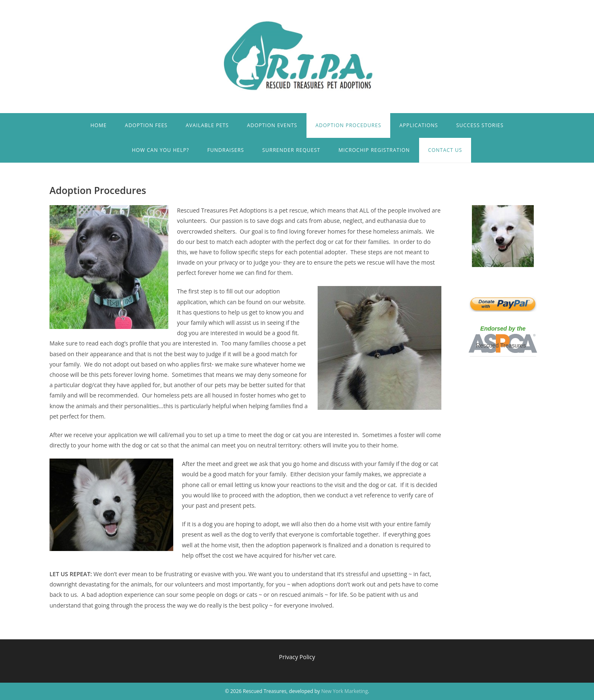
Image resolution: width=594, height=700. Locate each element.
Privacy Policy (297, 657)
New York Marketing (345, 691)
